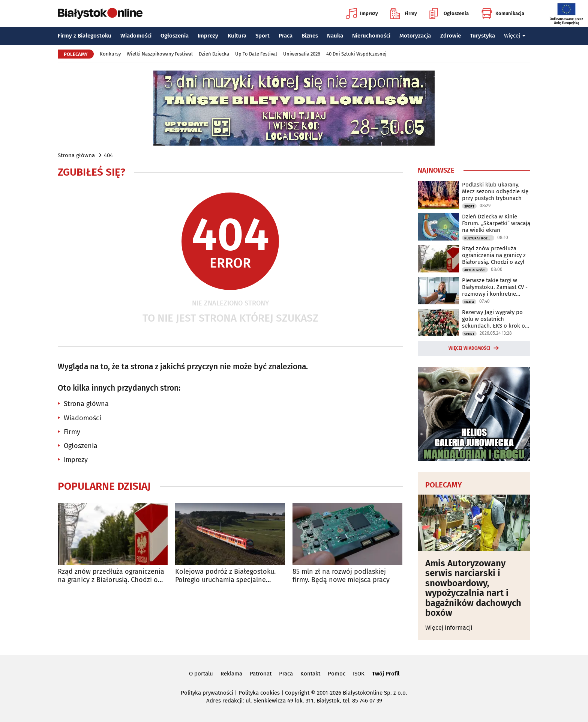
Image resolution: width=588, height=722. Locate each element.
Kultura (237, 36)
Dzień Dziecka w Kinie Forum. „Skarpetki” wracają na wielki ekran (496, 223)
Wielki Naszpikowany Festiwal (160, 54)
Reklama (231, 674)
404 (108, 155)
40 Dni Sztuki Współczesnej (356, 54)
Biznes (310, 36)
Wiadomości (136, 36)
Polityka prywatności (207, 693)
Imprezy (362, 14)
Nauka (335, 36)
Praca (286, 36)
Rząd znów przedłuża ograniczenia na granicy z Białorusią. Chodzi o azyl (111, 576)
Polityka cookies (259, 693)
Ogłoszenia (449, 14)
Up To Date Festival (256, 54)
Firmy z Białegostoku (85, 36)
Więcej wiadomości (469, 348)
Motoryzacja (415, 36)
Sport (262, 36)
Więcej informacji (449, 628)
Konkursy (110, 54)
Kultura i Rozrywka (479, 238)
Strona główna (76, 155)
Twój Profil (386, 674)
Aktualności (475, 270)
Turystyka (482, 36)
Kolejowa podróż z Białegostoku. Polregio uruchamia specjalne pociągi (225, 576)
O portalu (201, 674)
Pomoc (337, 674)
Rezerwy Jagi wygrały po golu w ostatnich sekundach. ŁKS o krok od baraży (495, 319)
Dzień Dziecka (214, 54)
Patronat (261, 674)
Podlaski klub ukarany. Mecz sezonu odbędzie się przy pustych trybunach (495, 191)
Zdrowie (451, 36)
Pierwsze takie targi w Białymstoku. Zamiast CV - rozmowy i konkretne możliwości (495, 287)
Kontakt (310, 674)
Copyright (297, 693)
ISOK (359, 674)
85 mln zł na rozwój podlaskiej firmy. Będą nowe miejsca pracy (341, 576)
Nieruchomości (371, 36)
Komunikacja (503, 14)
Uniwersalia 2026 (302, 54)
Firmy (404, 14)
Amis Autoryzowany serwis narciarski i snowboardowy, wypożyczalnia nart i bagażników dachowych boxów (473, 588)
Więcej (515, 36)
